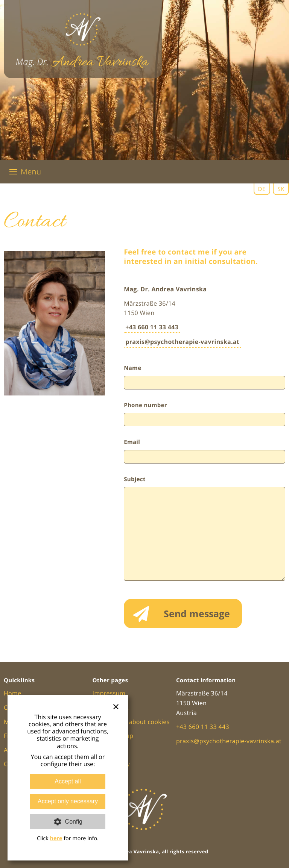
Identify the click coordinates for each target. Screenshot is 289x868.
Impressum (109, 693)
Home (13, 693)
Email (132, 442)
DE (262, 189)
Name (132, 368)
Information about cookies (131, 722)
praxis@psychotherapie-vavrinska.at (182, 342)
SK (281, 189)
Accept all (68, 781)
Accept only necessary (68, 801)
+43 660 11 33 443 (152, 327)
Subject (135, 479)
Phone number (145, 405)
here (56, 838)
